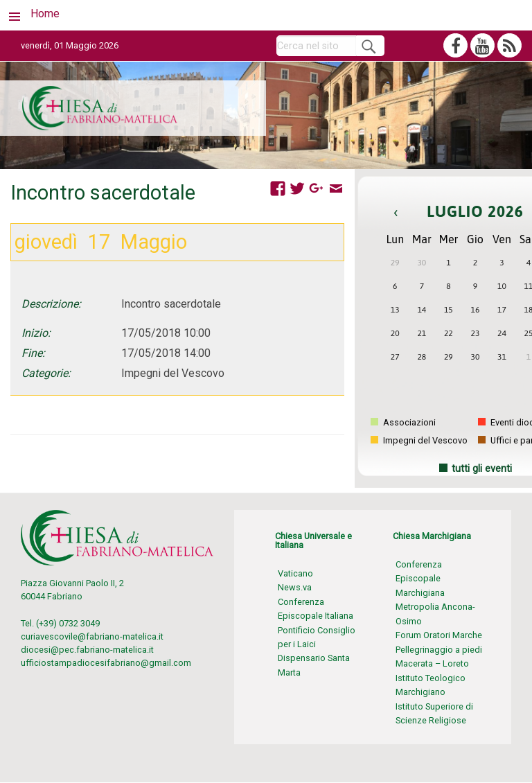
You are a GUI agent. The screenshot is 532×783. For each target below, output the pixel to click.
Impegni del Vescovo (419, 440)
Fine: (33, 353)
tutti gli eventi (482, 469)
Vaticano (295, 573)
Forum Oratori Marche (439, 635)
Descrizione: (51, 304)
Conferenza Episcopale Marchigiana (420, 579)
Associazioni (403, 422)
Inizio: (36, 333)
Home (45, 14)
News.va (295, 587)
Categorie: (46, 373)
